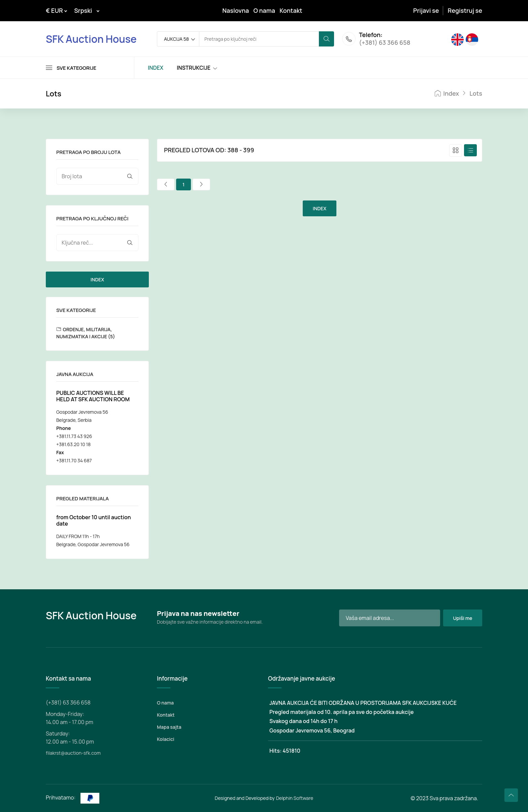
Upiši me (463, 618)
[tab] (456, 150)
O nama (264, 10)
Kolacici (166, 739)
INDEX (97, 279)
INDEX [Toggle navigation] (156, 68)
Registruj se (465, 10)
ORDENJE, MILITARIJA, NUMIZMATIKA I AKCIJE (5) (86, 333)
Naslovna (236, 10)
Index (447, 94)
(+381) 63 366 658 (385, 43)
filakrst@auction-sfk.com (73, 753)
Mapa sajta (169, 727)
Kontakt (291, 10)
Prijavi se (426, 10)
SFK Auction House (91, 39)
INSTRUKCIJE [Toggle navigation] (194, 68)
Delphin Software (295, 798)
